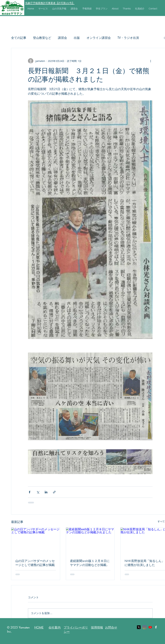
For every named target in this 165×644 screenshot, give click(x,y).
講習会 (62, 38)
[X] (139, 627)
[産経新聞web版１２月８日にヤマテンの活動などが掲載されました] (90, 541)
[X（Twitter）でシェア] (38, 492)
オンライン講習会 (99, 38)
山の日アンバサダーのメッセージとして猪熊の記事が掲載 (35, 563)
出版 (77, 38)
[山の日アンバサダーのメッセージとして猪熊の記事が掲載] (36, 541)
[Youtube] (150, 627)
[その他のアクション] (151, 61)
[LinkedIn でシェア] (46, 492)
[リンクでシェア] (54, 492)
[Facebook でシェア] (30, 492)
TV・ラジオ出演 (128, 38)
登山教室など (42, 38)
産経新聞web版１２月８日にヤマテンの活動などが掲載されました (90, 563)
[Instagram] (144, 627)
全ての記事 (19, 38)
